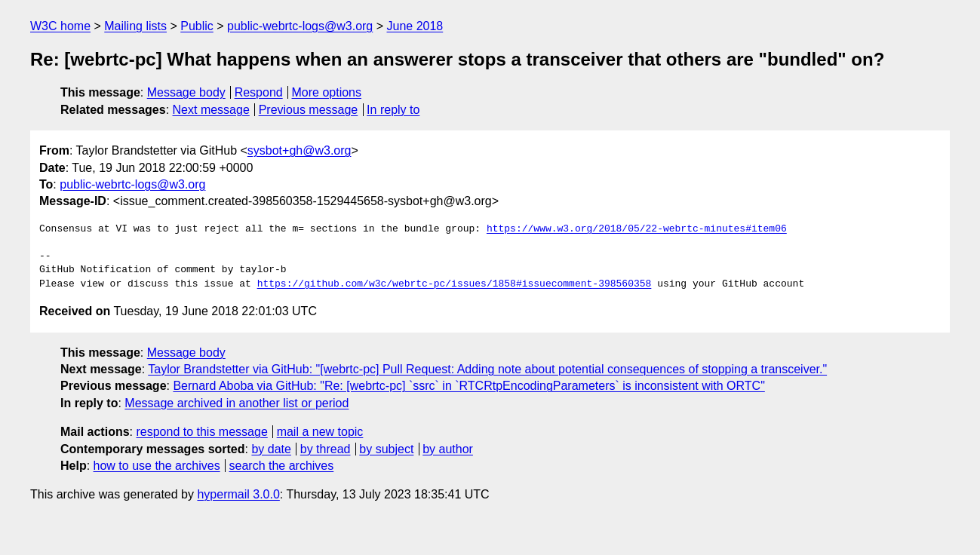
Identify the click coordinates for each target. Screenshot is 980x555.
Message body (186, 92)
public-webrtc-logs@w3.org (300, 26)
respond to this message (201, 432)
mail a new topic (320, 432)
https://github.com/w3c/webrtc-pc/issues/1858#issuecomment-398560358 (455, 284)
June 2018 (415, 26)
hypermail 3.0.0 (238, 494)
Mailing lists (135, 26)
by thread (326, 449)
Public (197, 26)
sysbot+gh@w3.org (300, 150)
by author (448, 449)
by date (271, 449)
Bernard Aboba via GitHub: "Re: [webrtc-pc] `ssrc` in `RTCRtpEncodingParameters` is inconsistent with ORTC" (468, 386)
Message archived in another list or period (237, 403)
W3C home (60, 26)
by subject (386, 449)
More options (327, 92)
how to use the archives (157, 466)
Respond (259, 92)
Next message (211, 110)
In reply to (393, 110)
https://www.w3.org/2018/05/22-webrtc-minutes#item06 (637, 229)
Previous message (309, 110)
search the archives (282, 466)
